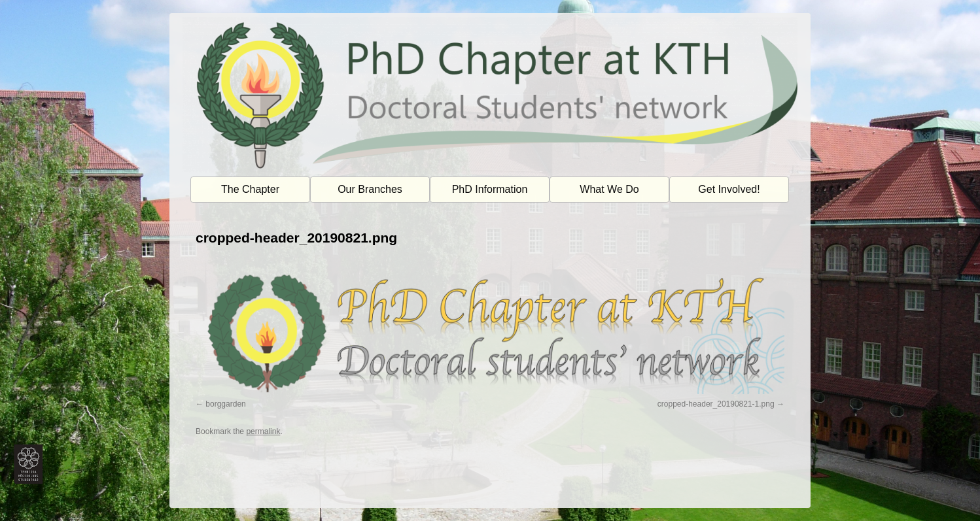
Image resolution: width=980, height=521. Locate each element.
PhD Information (490, 189)
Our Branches (370, 189)
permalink (263, 431)
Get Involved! (729, 189)
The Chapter (250, 189)
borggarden (225, 404)
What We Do (609, 189)
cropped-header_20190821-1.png (716, 404)
